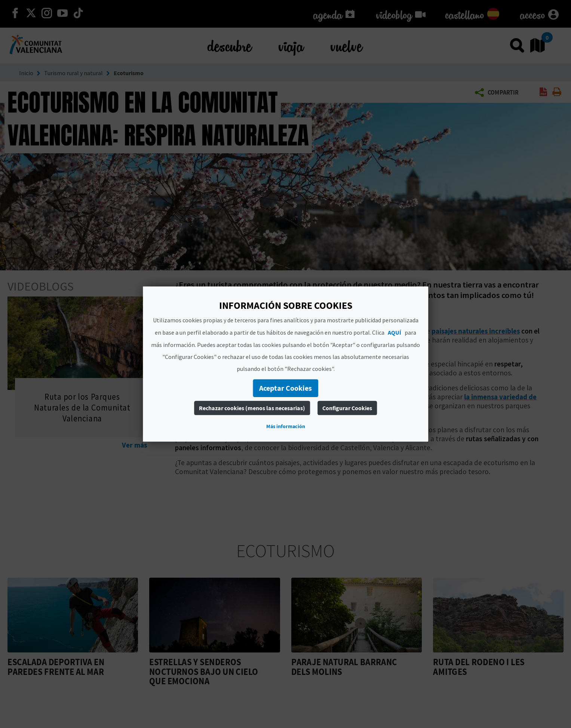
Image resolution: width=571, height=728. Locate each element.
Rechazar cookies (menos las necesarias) (252, 408)
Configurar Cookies (347, 408)
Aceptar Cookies (285, 388)
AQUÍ (395, 332)
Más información (286, 426)
